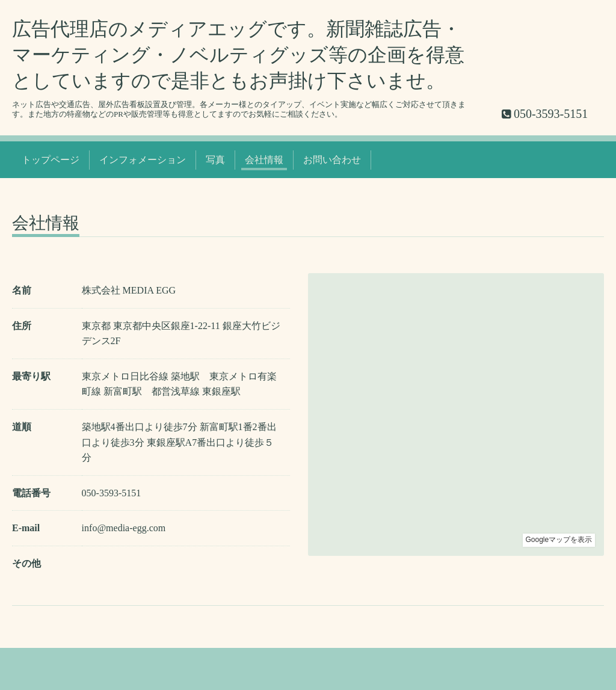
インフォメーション (143, 160)
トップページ (51, 160)
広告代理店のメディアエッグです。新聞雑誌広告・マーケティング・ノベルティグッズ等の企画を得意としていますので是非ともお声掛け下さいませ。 (238, 55)
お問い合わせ (332, 160)
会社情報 (264, 160)
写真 (215, 160)
